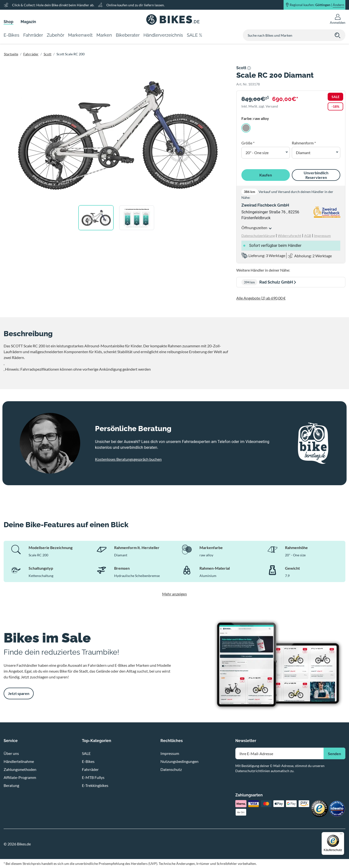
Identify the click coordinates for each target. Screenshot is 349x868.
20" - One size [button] (257, 153)
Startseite (11, 54)
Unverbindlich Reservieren (316, 175)
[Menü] (341, 835)
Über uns (11, 753)
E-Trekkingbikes (95, 785)
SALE (86, 753)
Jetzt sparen (19, 693)
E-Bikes (88, 761)
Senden (334, 754)
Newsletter (246, 741)
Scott (48, 54)
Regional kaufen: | (317, 5)
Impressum (170, 753)
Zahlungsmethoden (20, 769)
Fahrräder (31, 54)
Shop (8, 22)
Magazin (28, 22)
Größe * (248, 143)
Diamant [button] (303, 153)
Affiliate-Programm (20, 777)
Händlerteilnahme (19, 761)
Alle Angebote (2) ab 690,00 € (261, 298)
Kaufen (266, 175)
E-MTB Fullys (93, 777)
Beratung (11, 785)
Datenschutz (171, 769)
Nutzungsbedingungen (179, 761)
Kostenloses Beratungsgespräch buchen (128, 459)
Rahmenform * (304, 143)
